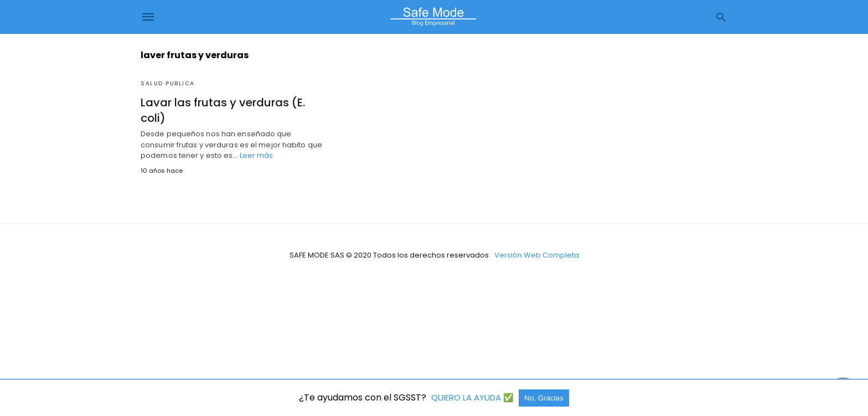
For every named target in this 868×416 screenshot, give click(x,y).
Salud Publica (168, 83)
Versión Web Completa (537, 255)
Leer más (257, 155)
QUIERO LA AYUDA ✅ (474, 397)
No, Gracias (544, 398)
